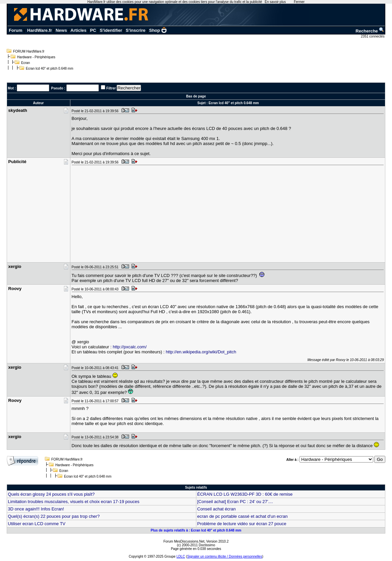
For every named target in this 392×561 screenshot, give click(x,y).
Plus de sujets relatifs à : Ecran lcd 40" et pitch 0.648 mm (196, 530)
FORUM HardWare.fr (29, 51)
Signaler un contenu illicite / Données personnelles (224, 556)
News (61, 30)
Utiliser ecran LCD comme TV (37, 524)
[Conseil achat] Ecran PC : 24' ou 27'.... (235, 502)
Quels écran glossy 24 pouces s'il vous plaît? (51, 494)
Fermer (299, 2)
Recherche (370, 31)
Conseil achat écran (217, 509)
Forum (15, 30)
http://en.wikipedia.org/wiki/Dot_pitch (201, 352)
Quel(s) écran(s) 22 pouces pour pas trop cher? (54, 516)
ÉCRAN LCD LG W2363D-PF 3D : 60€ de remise (245, 494)
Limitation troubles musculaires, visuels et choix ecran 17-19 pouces (74, 502)
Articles (78, 30)
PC (93, 30)
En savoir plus (275, 2)
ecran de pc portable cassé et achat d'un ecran (243, 516)
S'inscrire (136, 30)
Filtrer (111, 88)
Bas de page (196, 96)
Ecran (25, 63)
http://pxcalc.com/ (129, 347)
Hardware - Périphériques (36, 57)
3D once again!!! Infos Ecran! (36, 509)
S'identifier (111, 30)
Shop (158, 30)
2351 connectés (373, 36)
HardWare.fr (40, 30)
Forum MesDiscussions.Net (184, 541)
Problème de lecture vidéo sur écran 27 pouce (242, 524)
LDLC (181, 556)
